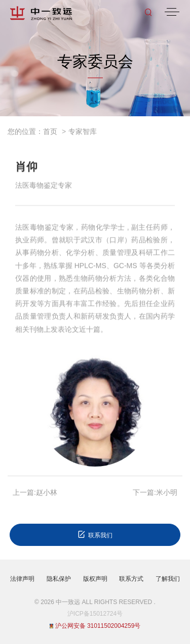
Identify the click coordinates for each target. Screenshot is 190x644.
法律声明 (22, 579)
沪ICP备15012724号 (95, 614)
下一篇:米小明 (155, 492)
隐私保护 (59, 579)
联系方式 (131, 579)
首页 (50, 131)
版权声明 (95, 579)
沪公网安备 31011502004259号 (95, 626)
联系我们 (95, 535)
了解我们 (168, 579)
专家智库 (83, 131)
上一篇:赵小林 (35, 492)
